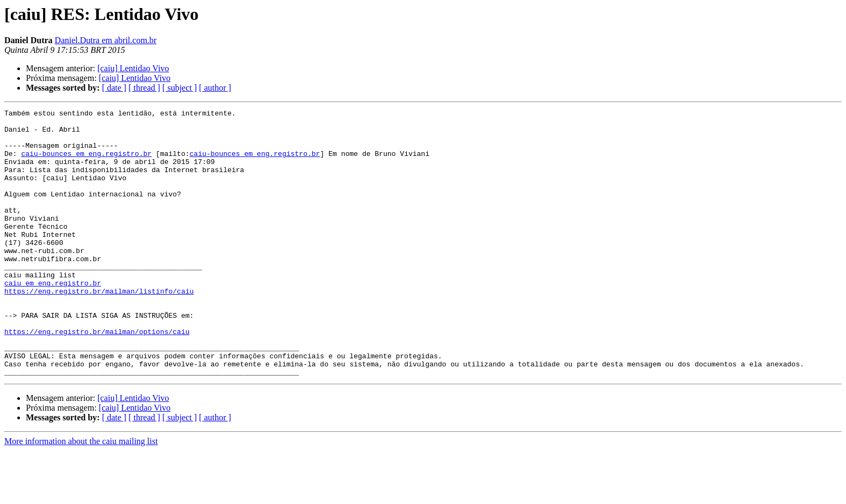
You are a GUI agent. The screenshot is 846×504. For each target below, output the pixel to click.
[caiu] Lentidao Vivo (133, 68)
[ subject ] (180, 88)
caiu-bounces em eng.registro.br (86, 163)
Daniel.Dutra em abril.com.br (105, 40)
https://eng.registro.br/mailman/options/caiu (97, 377)
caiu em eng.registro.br (53, 318)
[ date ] (114, 88)
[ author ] (215, 88)
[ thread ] (144, 88)
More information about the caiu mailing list (81, 495)
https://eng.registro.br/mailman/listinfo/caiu (99, 328)
